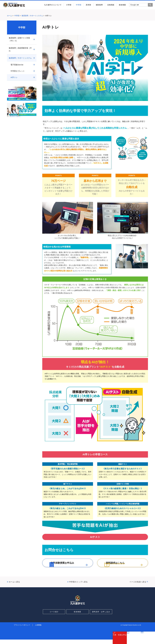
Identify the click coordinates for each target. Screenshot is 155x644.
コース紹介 (54, 616)
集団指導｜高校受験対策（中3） (20, 49)
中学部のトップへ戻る (78, 586)
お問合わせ (148, 639)
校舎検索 (122, 5)
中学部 (79, 5)
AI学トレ (14, 77)
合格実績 (111, 5)
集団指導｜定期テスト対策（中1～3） (19, 39)
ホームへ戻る (14, 586)
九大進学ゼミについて (53, 5)
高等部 (88, 5)
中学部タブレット (18, 71)
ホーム (10, 16)
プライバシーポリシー (22, 629)
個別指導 (99, 5)
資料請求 (134, 639)
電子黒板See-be (17, 65)
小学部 (69, 5)
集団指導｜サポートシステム (32, 16)
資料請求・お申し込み (101, 616)
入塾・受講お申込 (120, 639)
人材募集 (38, 629)
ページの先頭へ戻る (138, 586)
